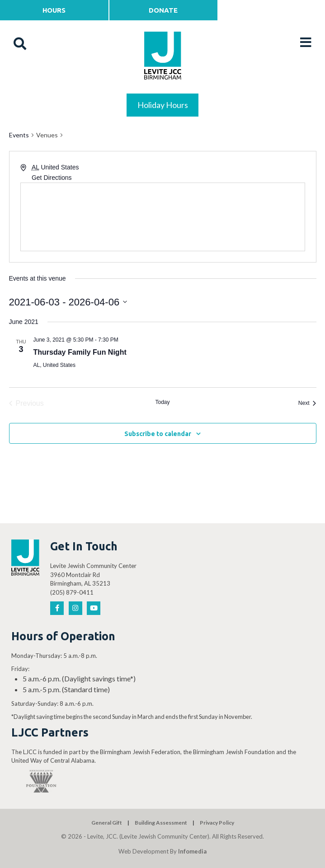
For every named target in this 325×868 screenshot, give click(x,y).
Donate (163, 10)
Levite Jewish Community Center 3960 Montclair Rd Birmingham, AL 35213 (93, 575)
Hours (54, 10)
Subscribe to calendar (158, 434)
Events (19, 135)
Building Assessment (161, 823)
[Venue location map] (163, 217)
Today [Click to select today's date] (162, 402)
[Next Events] (307, 404)
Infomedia (192, 851)
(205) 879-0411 (72, 592)
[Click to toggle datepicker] (68, 302)
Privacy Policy (217, 823)
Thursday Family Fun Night (80, 352)
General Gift (107, 823)
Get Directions (52, 178)
